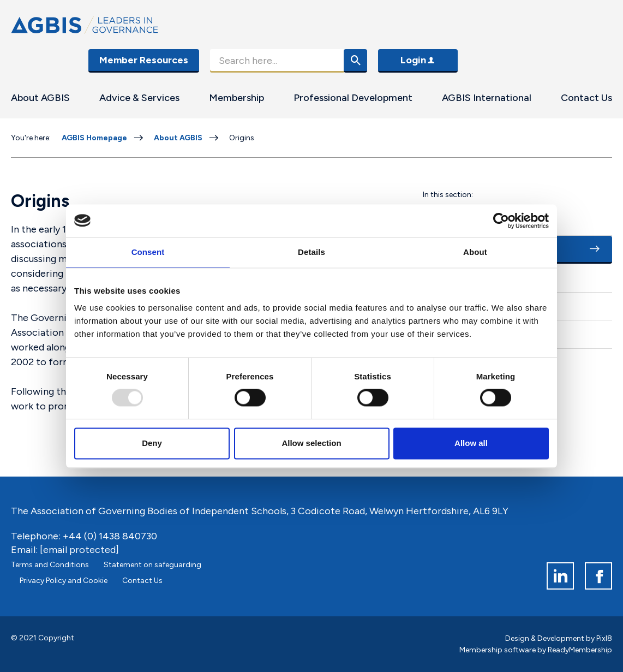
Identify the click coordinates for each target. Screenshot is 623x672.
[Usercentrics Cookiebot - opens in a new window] (501, 221)
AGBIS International (487, 98)
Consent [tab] (148, 252)
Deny (152, 443)
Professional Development (353, 98)
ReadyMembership (580, 650)
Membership (236, 98)
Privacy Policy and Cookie (64, 581)
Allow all (471, 443)
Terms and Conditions (50, 565)
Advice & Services (139, 98)
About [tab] (475, 252)
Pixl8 (604, 638)
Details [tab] (311, 252)
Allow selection (311, 443)
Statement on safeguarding (152, 565)
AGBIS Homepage (94, 138)
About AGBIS (40, 98)
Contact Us (586, 98)
